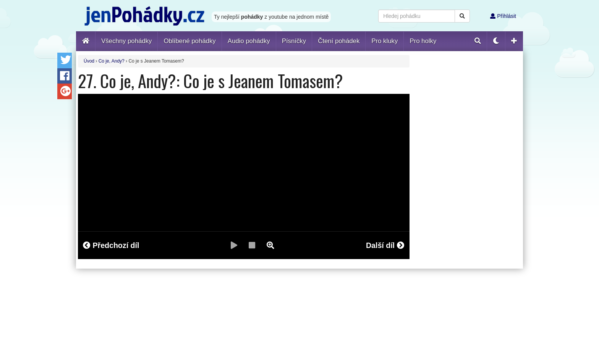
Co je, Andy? (112, 61)
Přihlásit (503, 16)
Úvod (89, 61)
